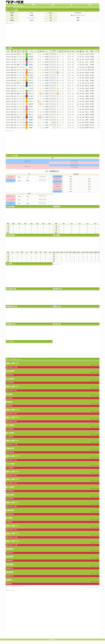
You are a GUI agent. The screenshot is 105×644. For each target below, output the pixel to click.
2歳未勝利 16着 (10, 576)
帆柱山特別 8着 (10, 375)
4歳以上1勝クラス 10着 (12, 367)
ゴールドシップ (27, 161)
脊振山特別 (31, 83)
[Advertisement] (53, 34)
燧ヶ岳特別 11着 (10, 491)
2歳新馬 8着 (9, 584)
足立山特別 (31, 59)
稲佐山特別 (31, 99)
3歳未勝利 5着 (10, 561)
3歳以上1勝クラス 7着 (11, 530)
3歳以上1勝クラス (13, 410)
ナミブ (10, 181)
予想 (53, 5)
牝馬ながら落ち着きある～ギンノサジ (53, 587)
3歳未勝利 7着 (10, 568)
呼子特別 (31, 107)
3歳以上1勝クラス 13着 (12, 537)
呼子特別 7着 (9, 522)
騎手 (34, 5)
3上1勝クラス (31, 70)
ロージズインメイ (74, 165)
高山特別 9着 (9, 398)
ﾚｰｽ (15, 5)
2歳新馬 (31, 128)
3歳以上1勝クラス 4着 (11, 460)
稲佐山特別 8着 (10, 499)
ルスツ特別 (31, 88)
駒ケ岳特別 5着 (10, 429)
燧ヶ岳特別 (31, 78)
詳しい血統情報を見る (53, 171)
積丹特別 (31, 67)
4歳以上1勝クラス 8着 (11, 390)
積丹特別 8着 (9, 406)
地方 (90, 5)
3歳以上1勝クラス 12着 (12, 545)
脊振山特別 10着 (10, 452)
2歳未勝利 (31, 125)
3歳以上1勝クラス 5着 (11, 421)
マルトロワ (10, 177)
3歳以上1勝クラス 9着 (11, 475)
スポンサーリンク (10, 23)
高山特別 (31, 65)
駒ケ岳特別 (31, 75)
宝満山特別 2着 (10, 514)
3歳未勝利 (31, 117)
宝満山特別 (31, 104)
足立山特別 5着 (10, 383)
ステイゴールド (74, 160)
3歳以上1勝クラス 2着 (11, 483)
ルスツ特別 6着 (10, 468)
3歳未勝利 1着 (10, 553)
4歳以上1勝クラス (13, 363)
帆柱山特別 (31, 57)
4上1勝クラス (31, 54)
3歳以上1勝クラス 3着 (11, 414)
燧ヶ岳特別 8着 (10, 437)
